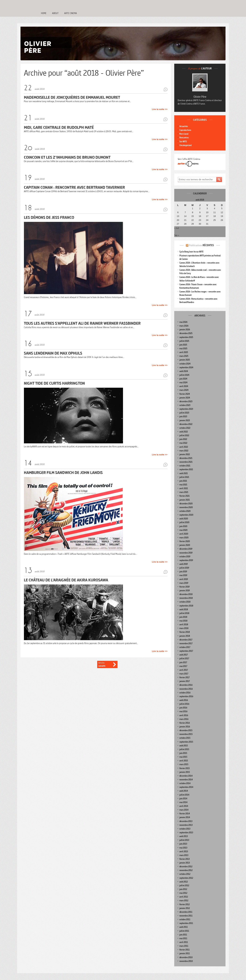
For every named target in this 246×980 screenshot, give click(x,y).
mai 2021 (183, 485)
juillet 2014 (184, 795)
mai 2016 (183, 711)
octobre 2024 (185, 364)
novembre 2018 (186, 598)
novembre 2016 (186, 689)
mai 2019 (183, 575)
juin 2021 (183, 481)
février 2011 (184, 950)
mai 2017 (183, 666)
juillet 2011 (184, 931)
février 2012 (184, 904)
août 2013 (184, 836)
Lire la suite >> (160, 109)
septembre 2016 (186, 696)
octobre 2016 (185, 693)
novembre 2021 (186, 462)
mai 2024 (183, 382)
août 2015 (184, 746)
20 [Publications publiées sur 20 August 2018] (178, 220)
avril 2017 (184, 670)
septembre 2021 (186, 469)
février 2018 (185, 632)
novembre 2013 (186, 825)
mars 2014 (184, 810)
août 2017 (184, 655)
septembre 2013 (186, 833)
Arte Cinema (71, 13)
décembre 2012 (186, 867)
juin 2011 (183, 935)
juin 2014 (183, 799)
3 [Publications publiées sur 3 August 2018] (207, 209)
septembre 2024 (186, 367)
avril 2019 (184, 579)
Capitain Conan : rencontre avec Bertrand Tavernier (74, 187)
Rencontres (184, 138)
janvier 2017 (185, 681)
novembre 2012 (186, 870)
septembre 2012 (186, 878)
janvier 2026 (185, 330)
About (55, 13)
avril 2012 (184, 897)
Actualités (184, 126)
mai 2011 (183, 938)
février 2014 (185, 814)
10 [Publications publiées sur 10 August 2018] (207, 212)
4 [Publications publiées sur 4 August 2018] (214, 209)
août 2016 (184, 700)
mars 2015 (184, 764)
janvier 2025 (185, 360)
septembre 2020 (186, 515)
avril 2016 (184, 715)
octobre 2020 (185, 511)
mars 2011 (184, 946)
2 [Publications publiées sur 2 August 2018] (200, 209)
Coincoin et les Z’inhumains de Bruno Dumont (67, 157)
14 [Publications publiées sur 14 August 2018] (185, 216)
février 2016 (185, 723)
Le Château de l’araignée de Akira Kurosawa (66, 580)
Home (44, 13)
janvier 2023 (185, 420)
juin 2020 (183, 526)
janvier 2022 (185, 454)
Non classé (184, 134)
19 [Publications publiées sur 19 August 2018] (222, 216)
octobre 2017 (185, 647)
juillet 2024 (184, 375)
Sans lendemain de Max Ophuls (53, 353)
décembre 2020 (186, 504)
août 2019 (184, 564)
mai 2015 (183, 757)
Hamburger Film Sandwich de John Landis (63, 472)
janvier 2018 (185, 636)
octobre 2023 (185, 405)
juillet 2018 (184, 613)
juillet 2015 (184, 749)
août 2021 (184, 473)
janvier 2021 (185, 500)
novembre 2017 (186, 643)
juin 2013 (183, 844)
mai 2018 (183, 621)
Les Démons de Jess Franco (49, 217)
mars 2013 (184, 855)
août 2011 (184, 927)
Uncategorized (185, 145)
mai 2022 (183, 443)
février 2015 (184, 768)
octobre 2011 (185, 919)
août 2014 (184, 791)
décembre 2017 (186, 640)
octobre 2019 (185, 557)
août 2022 (184, 432)
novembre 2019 (186, 553)
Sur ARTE (183, 142)
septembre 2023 (186, 409)
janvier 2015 (185, 772)
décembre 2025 (186, 333)
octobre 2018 (185, 602)
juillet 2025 (184, 341)
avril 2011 (184, 942)
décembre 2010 (186, 957)
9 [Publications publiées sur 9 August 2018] (200, 212)
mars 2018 (184, 628)
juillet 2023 (184, 413)
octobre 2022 (185, 428)
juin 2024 (183, 379)
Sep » (177, 235)
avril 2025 (184, 352)
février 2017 (184, 677)
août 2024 (184, 371)
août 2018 (184, 609)
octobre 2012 (185, 874)
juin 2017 (183, 662)
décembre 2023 (186, 401)
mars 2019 (184, 583)
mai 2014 (183, 802)
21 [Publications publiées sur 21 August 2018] (185, 220)
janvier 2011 (185, 953)
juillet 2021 (184, 477)
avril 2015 (184, 761)
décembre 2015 (186, 730)
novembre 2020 (186, 507)
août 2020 (184, 519)
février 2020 (185, 541)
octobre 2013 (185, 829)
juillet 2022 (184, 435)
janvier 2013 (185, 863)
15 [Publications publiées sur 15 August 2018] (193, 216)
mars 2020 (184, 538)
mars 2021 (184, 492)
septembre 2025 (186, 337)
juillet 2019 (184, 568)
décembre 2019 (186, 549)
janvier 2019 (185, 591)
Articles (105, 665)
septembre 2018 (186, 606)
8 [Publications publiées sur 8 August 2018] (193, 212)
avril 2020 (184, 534)
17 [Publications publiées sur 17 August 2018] (207, 216)
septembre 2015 (186, 742)
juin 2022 (183, 439)
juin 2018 (183, 617)
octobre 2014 (185, 783)
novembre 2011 (186, 916)
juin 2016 (183, 708)
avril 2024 (184, 386)
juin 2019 (183, 572)
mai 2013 (183, 848)
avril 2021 (184, 488)
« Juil (177, 228)
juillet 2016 (184, 704)
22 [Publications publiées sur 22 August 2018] (193, 220)
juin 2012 (183, 889)
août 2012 (184, 882)
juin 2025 (183, 345)
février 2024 (185, 394)
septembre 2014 (186, 787)
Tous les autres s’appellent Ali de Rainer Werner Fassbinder (82, 323)
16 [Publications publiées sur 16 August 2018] (200, 216)
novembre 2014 (186, 780)
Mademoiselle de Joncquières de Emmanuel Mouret (72, 97)
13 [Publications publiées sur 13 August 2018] (178, 216)
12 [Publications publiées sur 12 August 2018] (222, 212)
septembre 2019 (186, 560)
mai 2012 (183, 893)
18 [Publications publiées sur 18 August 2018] (215, 216)
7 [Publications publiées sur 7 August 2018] (185, 212)
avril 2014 (184, 806)
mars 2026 (184, 326)
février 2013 (184, 859)
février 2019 (184, 587)
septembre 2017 (186, 651)
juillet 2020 (184, 522)
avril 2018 (184, 624)
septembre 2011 (186, 923)
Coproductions (185, 130)
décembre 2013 (186, 821)
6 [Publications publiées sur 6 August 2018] (178, 212)
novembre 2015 (186, 734)
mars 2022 (184, 451)
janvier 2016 (185, 727)
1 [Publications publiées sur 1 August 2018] (193, 209)
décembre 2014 (186, 776)
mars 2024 (184, 390)
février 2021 (184, 496)
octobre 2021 (185, 466)
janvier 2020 (185, 545)
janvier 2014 (185, 817)
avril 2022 (184, 447)
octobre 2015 (185, 738)
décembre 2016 (186, 685)
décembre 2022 (186, 424)
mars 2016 (184, 719)
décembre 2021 (186, 458)
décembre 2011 (186, 912)
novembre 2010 (186, 961)
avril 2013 (184, 851)
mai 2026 (183, 322)
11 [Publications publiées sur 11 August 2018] (215, 212)
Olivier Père (200, 97)
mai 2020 (183, 530)
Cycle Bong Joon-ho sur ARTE (191, 252)
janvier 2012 (185, 908)
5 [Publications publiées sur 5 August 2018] (222, 209)
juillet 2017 (184, 658)
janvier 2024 (185, 398)
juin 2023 (183, 416)
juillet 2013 (184, 840)
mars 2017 (184, 674)
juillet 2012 (184, 885)
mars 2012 (184, 900)
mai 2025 (183, 348)
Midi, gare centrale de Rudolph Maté (59, 127)
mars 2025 (184, 356)
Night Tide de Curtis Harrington (54, 383)
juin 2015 (183, 753)
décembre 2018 (186, 594)
